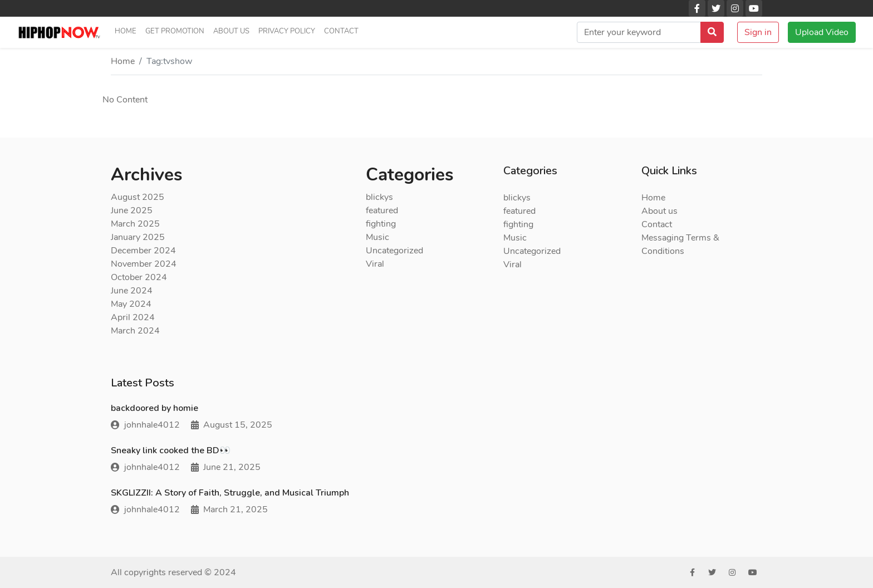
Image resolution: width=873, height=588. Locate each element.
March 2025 (135, 224)
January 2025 (138, 237)
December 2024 (143, 251)
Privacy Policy (287, 31)
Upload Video (822, 32)
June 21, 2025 (226, 467)
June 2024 (132, 291)
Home (126, 31)
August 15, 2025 (232, 425)
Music (377, 237)
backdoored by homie (155, 408)
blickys (379, 197)
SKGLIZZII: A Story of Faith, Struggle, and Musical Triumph (230, 493)
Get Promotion (175, 31)
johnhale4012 (145, 425)
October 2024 (139, 277)
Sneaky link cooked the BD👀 (171, 450)
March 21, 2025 (229, 509)
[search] (639, 32)
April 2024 (133, 317)
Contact (341, 31)
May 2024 (131, 304)
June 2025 (132, 210)
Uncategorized (394, 251)
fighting (381, 224)
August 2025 (138, 197)
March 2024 (135, 331)
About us (231, 31)
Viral (375, 264)
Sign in (758, 32)
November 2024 (144, 264)
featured (382, 210)
